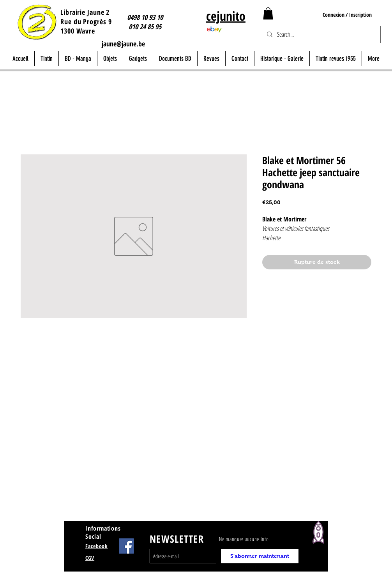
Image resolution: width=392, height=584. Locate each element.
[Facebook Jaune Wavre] (126, 546)
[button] (268, 13)
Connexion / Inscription (347, 15)
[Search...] (320, 35)
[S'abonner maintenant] (260, 556)
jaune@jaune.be (123, 44)
